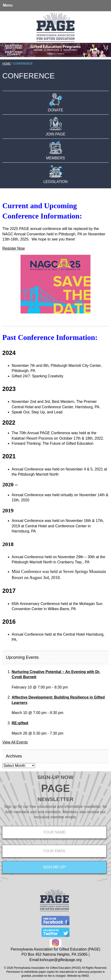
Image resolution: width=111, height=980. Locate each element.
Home (7, 64)
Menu (8, 5)
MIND (85, 976)
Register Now (14, 248)
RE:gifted (20, 723)
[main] (55, 422)
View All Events (15, 742)
